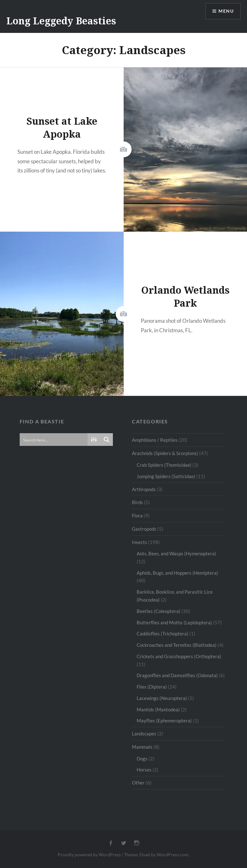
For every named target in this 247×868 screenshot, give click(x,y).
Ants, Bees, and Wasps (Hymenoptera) (176, 553)
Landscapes (144, 734)
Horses (144, 770)
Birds (137, 502)
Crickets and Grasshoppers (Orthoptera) (179, 656)
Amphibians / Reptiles (155, 440)
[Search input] (54, 440)
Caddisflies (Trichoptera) (162, 634)
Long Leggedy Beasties (61, 21)
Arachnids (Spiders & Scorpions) (165, 453)
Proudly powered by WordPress (89, 855)
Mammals (142, 747)
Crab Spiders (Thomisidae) (164, 465)
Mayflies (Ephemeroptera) (164, 721)
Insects (140, 542)
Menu (226, 11)
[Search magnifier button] (107, 440)
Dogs (142, 759)
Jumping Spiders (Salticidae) (166, 476)
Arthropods (144, 489)
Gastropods (144, 529)
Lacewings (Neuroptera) (162, 698)
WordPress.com (172, 855)
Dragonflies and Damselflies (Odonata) (177, 675)
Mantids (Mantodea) (158, 709)
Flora (137, 515)
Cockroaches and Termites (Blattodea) (177, 645)
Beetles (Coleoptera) (159, 611)
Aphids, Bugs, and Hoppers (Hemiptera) (177, 573)
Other (138, 783)
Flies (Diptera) (152, 687)
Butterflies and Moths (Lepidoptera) (174, 622)
